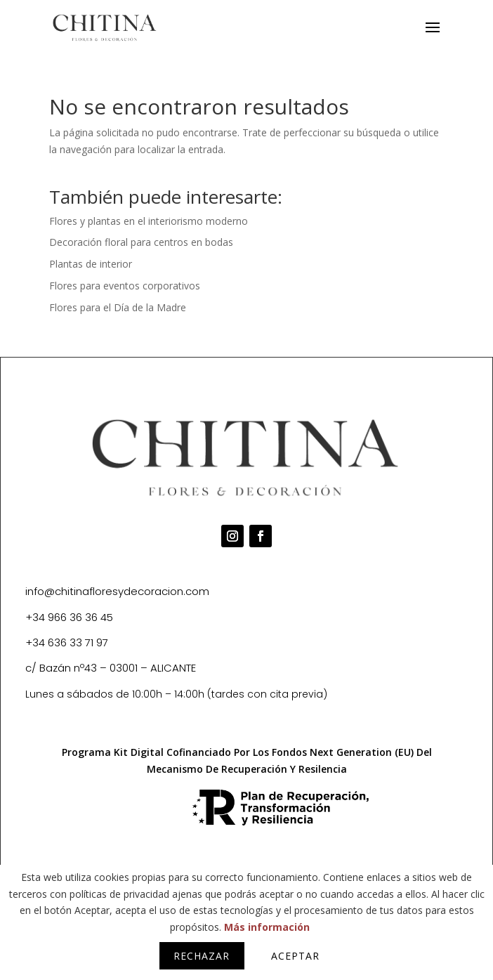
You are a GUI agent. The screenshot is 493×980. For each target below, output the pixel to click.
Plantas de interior (91, 264)
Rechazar (202, 956)
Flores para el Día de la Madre (118, 307)
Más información (267, 927)
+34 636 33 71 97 (67, 642)
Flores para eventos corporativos (125, 286)
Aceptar (295, 956)
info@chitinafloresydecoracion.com (117, 591)
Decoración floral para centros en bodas (141, 242)
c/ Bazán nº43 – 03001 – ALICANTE (111, 668)
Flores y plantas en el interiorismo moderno (149, 221)
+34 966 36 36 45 (69, 617)
